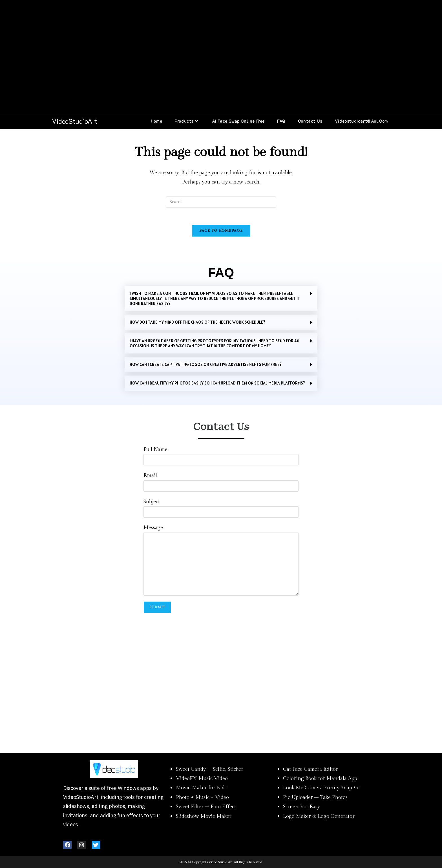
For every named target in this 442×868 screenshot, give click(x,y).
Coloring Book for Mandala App (320, 778)
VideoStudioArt (75, 121)
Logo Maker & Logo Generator (319, 816)
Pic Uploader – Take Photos (315, 797)
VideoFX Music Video (202, 778)
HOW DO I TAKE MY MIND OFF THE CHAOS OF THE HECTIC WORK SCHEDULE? (197, 322)
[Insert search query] (221, 202)
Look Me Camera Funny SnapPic (321, 788)
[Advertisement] (221, 57)
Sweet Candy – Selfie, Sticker (210, 769)
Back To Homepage (221, 231)
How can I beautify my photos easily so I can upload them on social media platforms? (217, 383)
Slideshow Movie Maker (204, 816)
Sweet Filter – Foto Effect (206, 807)
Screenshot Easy (301, 807)
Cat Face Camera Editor (310, 769)
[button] (221, 299)
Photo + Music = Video (202, 797)
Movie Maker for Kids (201, 788)
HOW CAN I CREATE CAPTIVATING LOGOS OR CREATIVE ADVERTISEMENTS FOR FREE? (206, 364)
